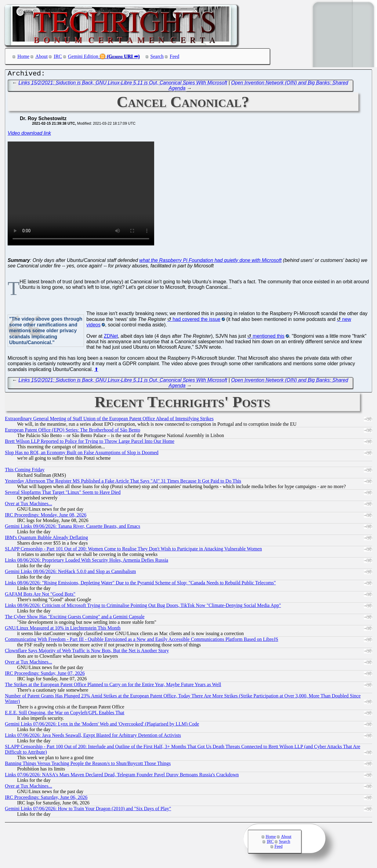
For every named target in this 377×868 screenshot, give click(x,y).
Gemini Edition (83, 56)
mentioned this (269, 338)
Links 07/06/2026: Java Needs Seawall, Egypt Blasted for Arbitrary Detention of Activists (93, 737)
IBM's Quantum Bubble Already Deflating (46, 539)
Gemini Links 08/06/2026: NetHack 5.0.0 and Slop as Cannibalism (70, 573)
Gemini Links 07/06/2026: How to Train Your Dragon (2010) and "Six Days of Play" (88, 810)
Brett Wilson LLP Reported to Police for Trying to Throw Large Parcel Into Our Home (90, 443)
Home (23, 56)
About (42, 56)
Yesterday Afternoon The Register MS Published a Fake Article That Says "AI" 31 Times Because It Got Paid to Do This (123, 482)
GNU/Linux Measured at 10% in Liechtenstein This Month (63, 629)
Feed (174, 56)
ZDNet (111, 338)
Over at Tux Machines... (29, 505)
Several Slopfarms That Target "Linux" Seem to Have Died (63, 494)
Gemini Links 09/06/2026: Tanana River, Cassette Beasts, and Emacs (72, 528)
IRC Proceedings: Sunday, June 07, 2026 (45, 675)
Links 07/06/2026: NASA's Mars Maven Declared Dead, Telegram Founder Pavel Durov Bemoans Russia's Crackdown (122, 776)
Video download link (29, 135)
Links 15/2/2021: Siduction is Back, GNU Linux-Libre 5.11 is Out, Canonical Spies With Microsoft (123, 84)
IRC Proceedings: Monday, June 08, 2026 (46, 516)
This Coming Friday (25, 471)
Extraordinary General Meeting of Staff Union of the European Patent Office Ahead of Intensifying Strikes (109, 420)
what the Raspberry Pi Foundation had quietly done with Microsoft (210, 262)
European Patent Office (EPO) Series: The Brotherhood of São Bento (72, 431)
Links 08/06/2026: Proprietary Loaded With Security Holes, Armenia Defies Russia (87, 562)
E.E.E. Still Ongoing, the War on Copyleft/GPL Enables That (65, 714)
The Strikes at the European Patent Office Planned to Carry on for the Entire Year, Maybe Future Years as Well (113, 686)
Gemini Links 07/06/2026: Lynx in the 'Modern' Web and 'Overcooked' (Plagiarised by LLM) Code (102, 725)
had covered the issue (196, 321)
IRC (58, 56)
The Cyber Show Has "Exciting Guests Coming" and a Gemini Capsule (75, 618)
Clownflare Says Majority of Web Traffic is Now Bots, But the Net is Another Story (87, 652)
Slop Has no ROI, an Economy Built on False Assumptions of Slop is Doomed (82, 454)
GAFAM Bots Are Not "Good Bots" (40, 596)
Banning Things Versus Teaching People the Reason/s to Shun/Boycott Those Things (88, 765)
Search (157, 56)
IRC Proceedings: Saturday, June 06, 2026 (46, 799)
